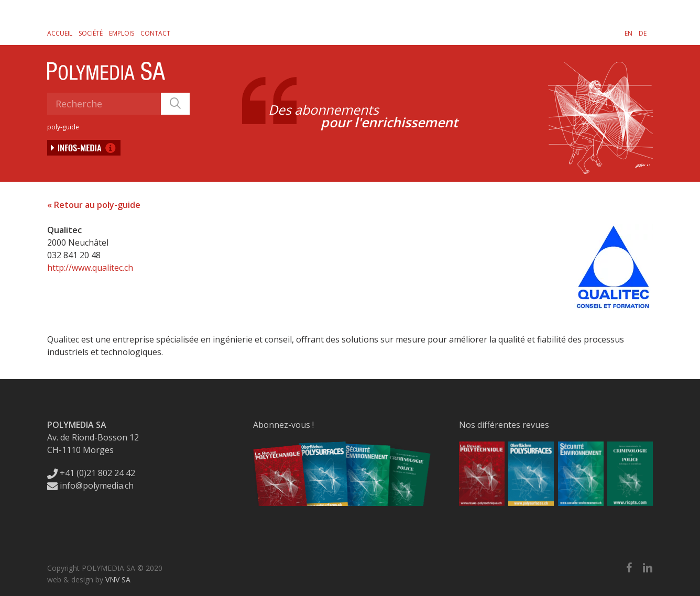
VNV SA (118, 580)
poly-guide (63, 127)
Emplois (122, 33)
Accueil (60, 33)
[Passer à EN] (628, 33)
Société (91, 33)
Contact (155, 33)
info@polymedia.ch (90, 485)
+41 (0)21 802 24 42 (91, 473)
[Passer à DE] (643, 33)
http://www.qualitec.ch (90, 268)
